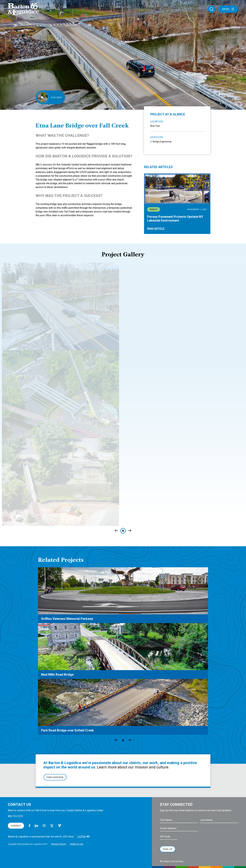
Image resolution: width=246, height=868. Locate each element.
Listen (81, 837)
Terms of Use (76, 844)
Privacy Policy (59, 844)
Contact (16, 826)
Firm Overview (55, 777)
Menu (228, 9)
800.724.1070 (15, 816)
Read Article (156, 229)
